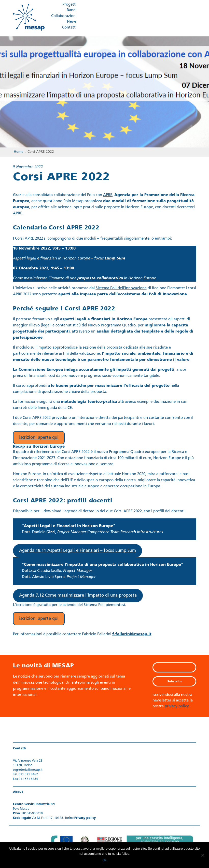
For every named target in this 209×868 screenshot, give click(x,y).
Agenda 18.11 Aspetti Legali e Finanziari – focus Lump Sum (78, 549)
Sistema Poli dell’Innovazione (121, 287)
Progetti (69, 5)
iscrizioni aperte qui (39, 436)
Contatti (69, 28)
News (72, 22)
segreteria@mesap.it (28, 769)
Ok (104, 860)
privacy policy (177, 705)
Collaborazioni (64, 16)
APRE (108, 194)
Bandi (72, 10)
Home (19, 150)
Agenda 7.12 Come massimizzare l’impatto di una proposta (78, 594)
